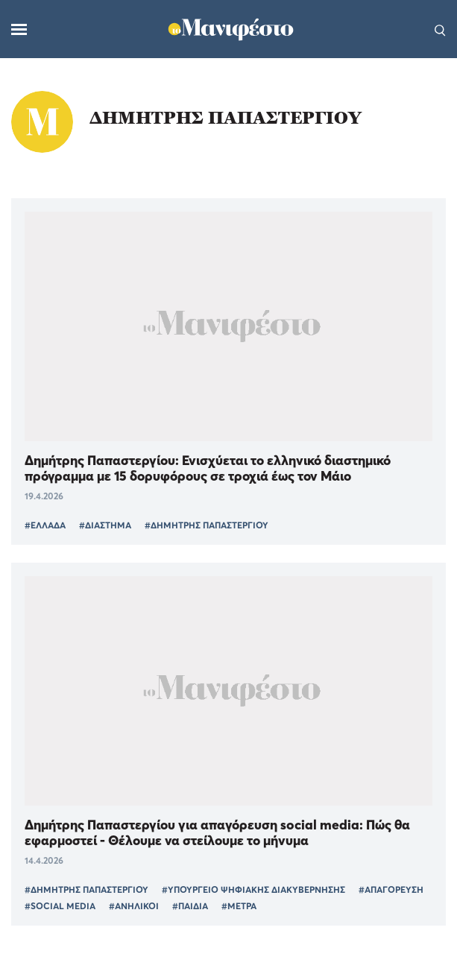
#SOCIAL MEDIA (60, 906)
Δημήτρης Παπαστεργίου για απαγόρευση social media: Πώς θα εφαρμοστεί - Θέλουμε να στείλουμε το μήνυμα (217, 832)
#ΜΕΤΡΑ (239, 906)
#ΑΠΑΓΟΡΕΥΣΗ (391, 889)
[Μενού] (19, 29)
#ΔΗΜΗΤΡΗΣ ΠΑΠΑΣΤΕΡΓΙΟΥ (207, 525)
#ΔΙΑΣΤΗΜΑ (105, 525)
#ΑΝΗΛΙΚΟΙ (134, 906)
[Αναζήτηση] (440, 29)
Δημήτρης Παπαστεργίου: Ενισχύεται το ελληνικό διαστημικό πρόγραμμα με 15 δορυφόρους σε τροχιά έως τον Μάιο (208, 468)
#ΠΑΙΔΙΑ (190, 906)
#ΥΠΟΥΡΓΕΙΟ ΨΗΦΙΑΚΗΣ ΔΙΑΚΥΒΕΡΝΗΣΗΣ (253, 889)
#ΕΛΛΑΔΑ (45, 525)
